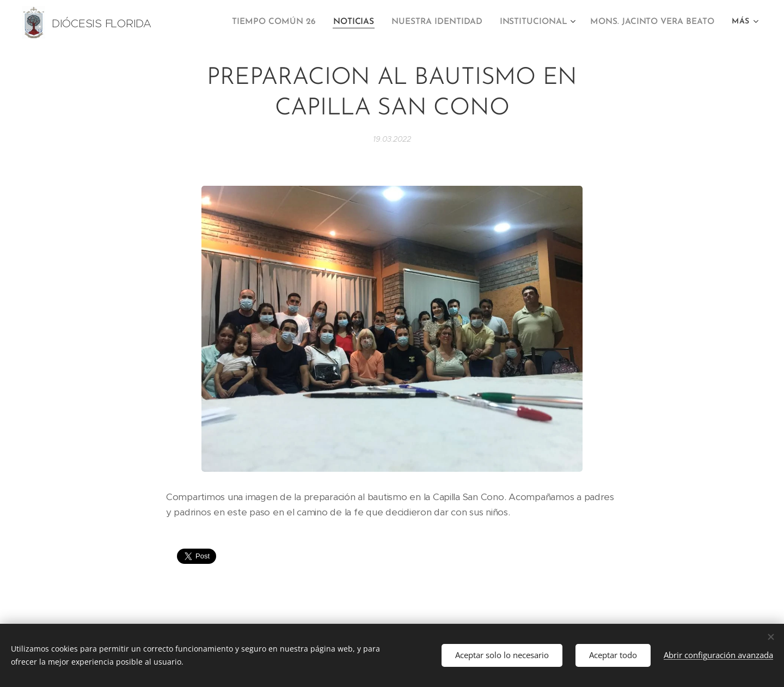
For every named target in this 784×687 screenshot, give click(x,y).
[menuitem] (289, 22)
